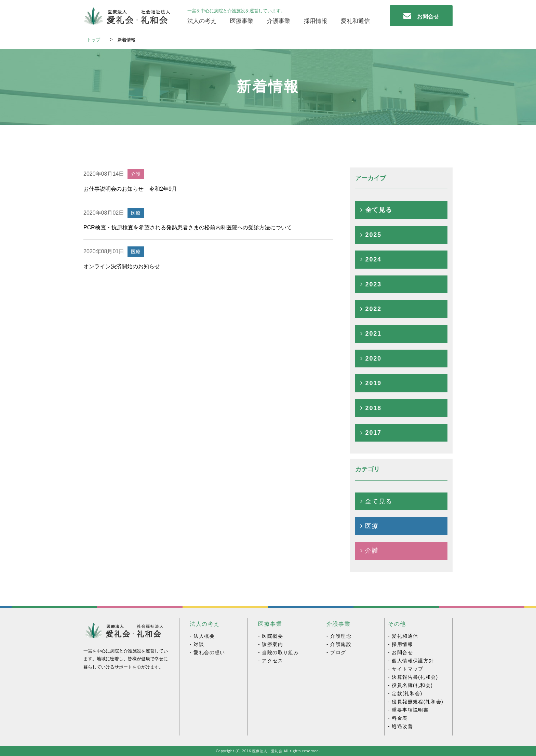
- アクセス (271, 661)
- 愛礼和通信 (403, 636)
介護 (370, 551)
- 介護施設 (339, 644)
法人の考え (202, 21)
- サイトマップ (406, 669)
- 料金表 (398, 718)
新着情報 (129, 40)
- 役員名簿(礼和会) (410, 685)
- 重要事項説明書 (408, 710)
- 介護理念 (339, 636)
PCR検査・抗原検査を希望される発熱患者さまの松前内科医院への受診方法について (188, 227)
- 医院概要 (271, 636)
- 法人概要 (202, 636)
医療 (370, 526)
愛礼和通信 (355, 21)
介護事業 (279, 21)
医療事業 (242, 21)
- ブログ (336, 653)
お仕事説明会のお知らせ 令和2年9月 (130, 189)
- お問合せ (400, 653)
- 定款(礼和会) (405, 694)
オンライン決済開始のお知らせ (122, 266)
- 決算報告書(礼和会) (413, 677)
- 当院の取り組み (278, 653)
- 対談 (197, 644)
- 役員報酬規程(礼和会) (416, 702)
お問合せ (421, 16)
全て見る (376, 210)
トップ (96, 40)
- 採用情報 (400, 644)
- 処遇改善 (400, 726)
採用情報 (316, 21)
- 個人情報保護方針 (411, 661)
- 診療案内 (271, 644)
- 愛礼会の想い (207, 653)
